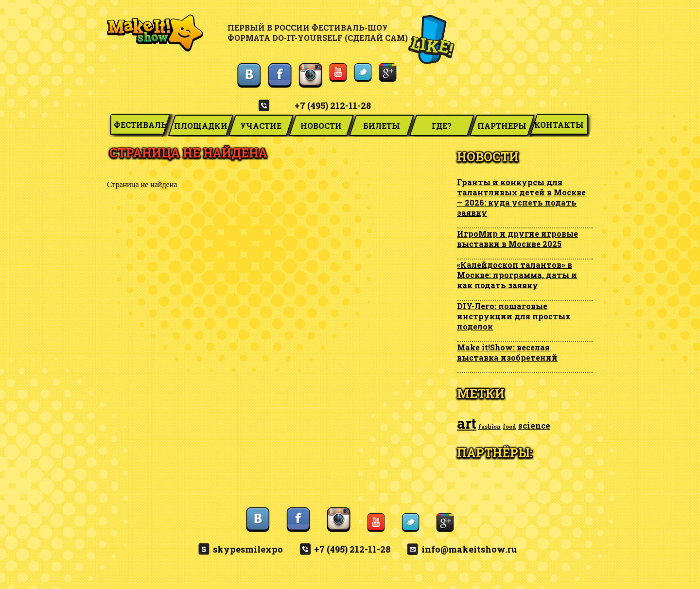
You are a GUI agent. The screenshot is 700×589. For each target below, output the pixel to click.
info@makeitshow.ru (469, 549)
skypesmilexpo (248, 549)
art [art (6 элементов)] (467, 423)
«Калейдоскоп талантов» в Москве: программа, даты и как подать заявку (517, 275)
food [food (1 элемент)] (509, 427)
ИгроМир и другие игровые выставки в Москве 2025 (517, 239)
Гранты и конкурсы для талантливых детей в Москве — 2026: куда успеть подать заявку (521, 197)
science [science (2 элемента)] (534, 425)
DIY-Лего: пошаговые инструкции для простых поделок (514, 316)
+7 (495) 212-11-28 (333, 105)
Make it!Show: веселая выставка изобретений (507, 352)
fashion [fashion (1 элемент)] (490, 427)
